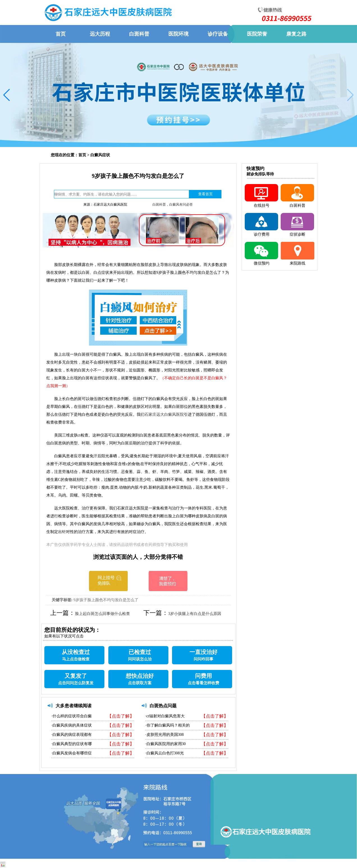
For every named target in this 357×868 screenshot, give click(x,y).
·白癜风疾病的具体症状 (72, 725)
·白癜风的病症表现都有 (72, 735)
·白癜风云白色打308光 (165, 753)
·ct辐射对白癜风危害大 (165, 716)
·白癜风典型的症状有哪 (72, 744)
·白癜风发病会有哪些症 (72, 753)
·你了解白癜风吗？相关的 (168, 725)
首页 (82, 155)
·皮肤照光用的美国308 (165, 735)
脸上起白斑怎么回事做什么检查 (102, 614)
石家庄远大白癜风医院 (164, 415)
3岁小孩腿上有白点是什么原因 (195, 614)
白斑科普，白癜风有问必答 (173, 205)
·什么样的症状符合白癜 (72, 716)
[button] (7, 95)
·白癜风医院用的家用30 (166, 744)
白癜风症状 (100, 155)
